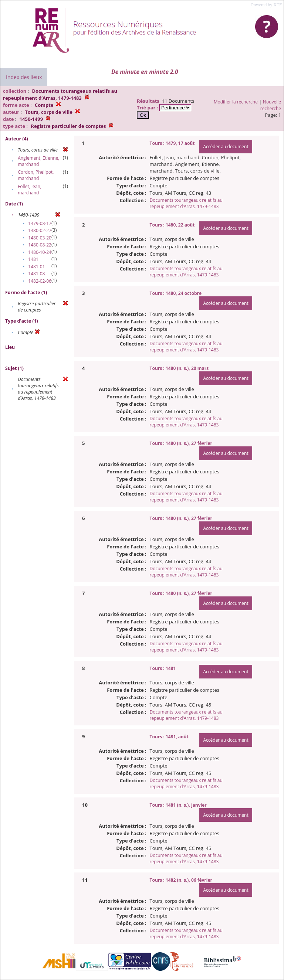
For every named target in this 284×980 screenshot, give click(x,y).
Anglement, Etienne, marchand (38, 161)
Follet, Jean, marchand (30, 190)
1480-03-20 (40, 238)
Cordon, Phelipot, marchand (36, 175)
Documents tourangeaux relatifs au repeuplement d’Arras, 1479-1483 (186, 203)
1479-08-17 (40, 223)
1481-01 (36, 267)
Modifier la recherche (236, 102)
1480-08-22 (40, 245)
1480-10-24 (40, 252)
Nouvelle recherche (271, 105)
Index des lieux (24, 77)
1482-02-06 (40, 281)
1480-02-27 (40, 230)
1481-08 (36, 274)
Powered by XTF (266, 5)
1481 (33, 259)
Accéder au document (226, 147)
